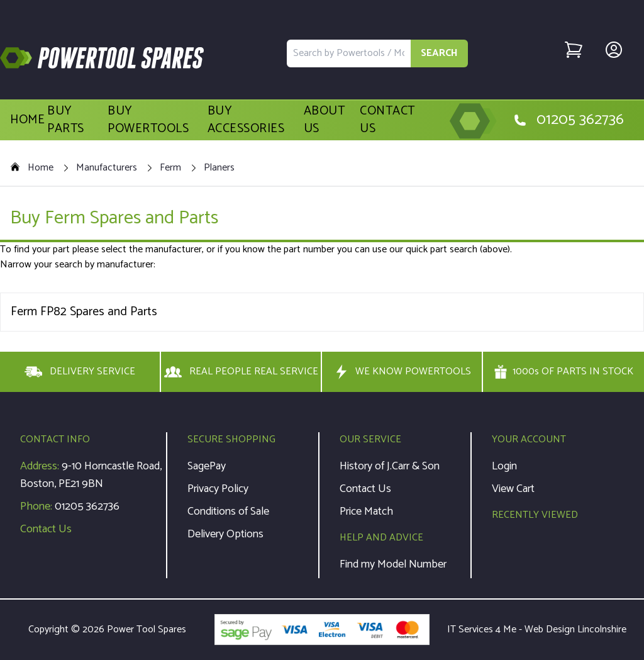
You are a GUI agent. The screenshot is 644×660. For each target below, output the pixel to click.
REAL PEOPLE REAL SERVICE (241, 372)
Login (504, 466)
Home (27, 120)
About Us (325, 120)
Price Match (366, 512)
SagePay (207, 466)
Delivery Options (225, 534)
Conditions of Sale (228, 512)
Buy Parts (66, 120)
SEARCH (439, 53)
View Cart (513, 489)
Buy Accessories (246, 120)
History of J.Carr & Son (390, 466)
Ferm (170, 168)
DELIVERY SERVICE (80, 372)
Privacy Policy (218, 489)
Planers (219, 168)
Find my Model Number (393, 564)
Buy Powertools (148, 120)
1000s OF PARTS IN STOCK (563, 372)
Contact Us (387, 120)
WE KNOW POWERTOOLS (402, 372)
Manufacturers (107, 168)
